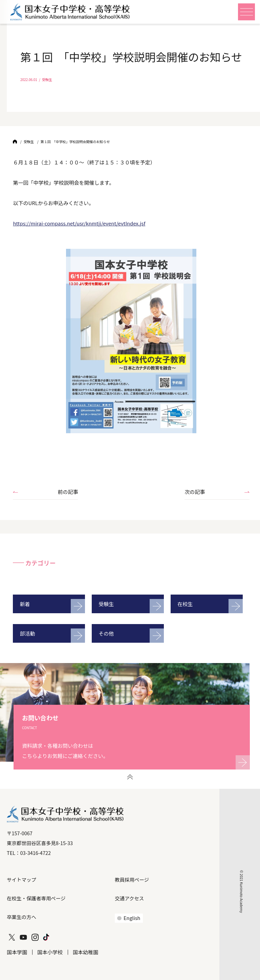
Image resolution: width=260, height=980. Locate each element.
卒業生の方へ (21, 917)
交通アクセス (129, 898)
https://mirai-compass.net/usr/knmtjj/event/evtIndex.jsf (79, 223)
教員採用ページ (132, 879)
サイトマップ (21, 879)
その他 (106, 633)
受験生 (106, 604)
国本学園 (17, 952)
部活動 (27, 633)
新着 (25, 604)
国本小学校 (50, 952)
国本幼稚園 (85, 952)
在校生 (185, 604)
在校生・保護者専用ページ (36, 898)
